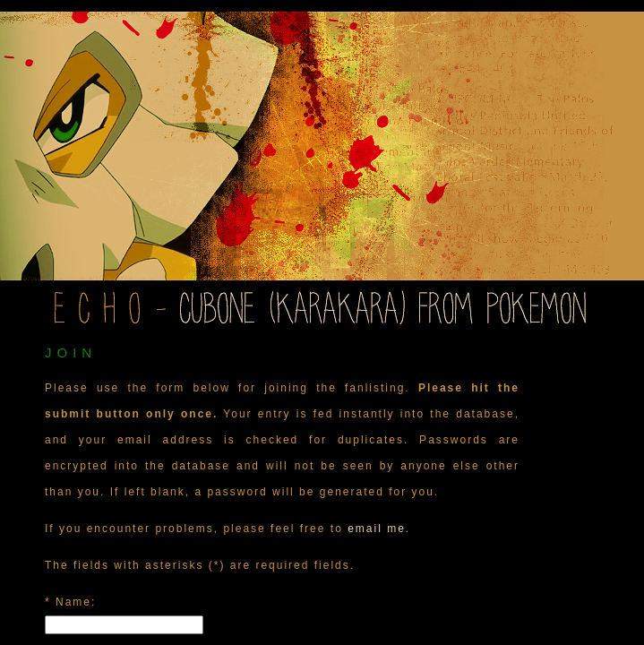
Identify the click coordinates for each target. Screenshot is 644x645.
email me (377, 529)
